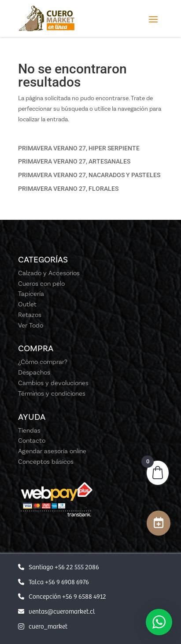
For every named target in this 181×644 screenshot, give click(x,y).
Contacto (32, 440)
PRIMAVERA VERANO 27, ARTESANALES (74, 161)
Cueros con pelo (41, 284)
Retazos (30, 315)
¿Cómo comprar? (43, 362)
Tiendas (29, 430)
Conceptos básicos (46, 462)
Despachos (34, 372)
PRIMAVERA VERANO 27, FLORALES (68, 189)
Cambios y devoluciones (53, 383)
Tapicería (31, 294)
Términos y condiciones (52, 393)
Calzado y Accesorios (49, 273)
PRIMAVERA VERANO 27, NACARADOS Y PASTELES (89, 175)
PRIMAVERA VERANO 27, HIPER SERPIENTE (79, 148)
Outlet (27, 304)
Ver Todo (31, 325)
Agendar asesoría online (52, 451)
